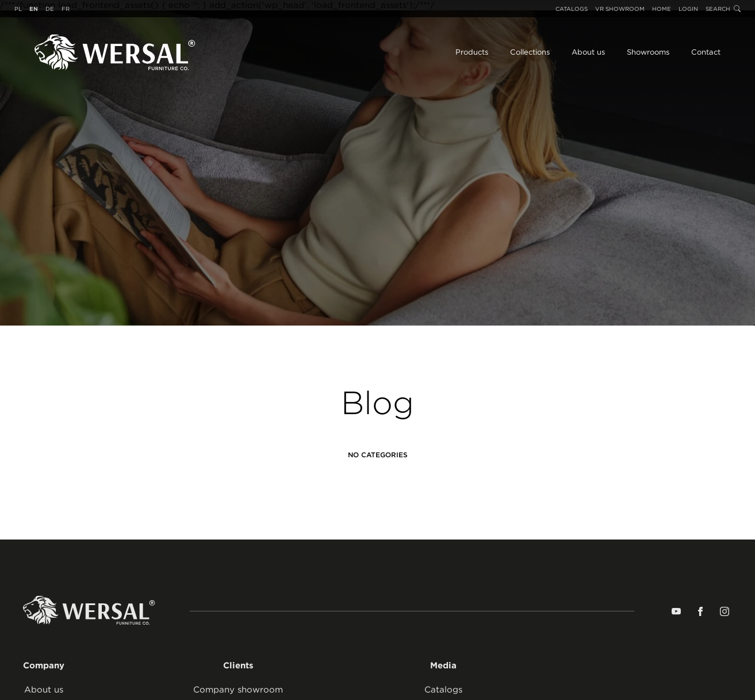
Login (688, 9)
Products (472, 52)
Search (723, 9)
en (34, 9)
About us (588, 52)
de (50, 9)
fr (66, 9)
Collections (530, 52)
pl (18, 9)
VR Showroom (620, 9)
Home (662, 9)
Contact (706, 52)
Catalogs (572, 9)
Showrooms (648, 52)
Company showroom (238, 690)
